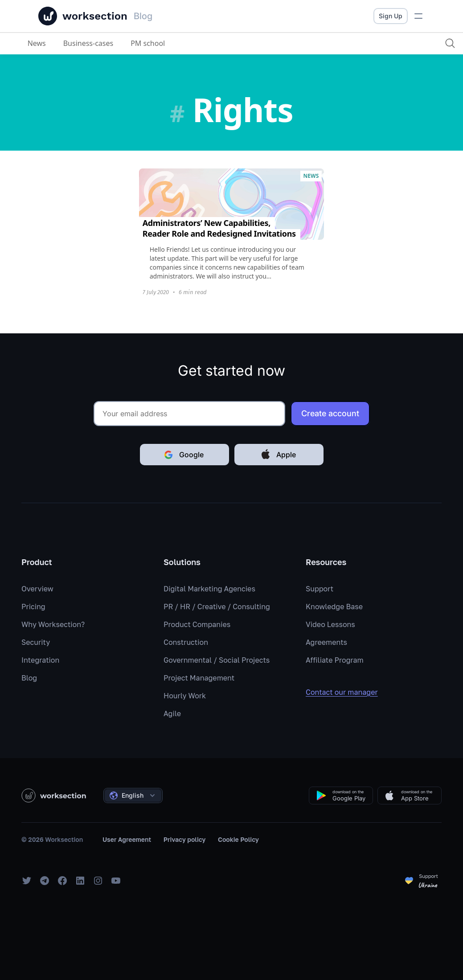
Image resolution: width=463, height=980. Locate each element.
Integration (40, 660)
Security (36, 642)
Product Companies (197, 624)
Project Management (199, 678)
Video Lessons (330, 624)
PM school (148, 43)
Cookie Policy (238, 839)
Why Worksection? (53, 624)
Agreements (326, 642)
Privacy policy (185, 839)
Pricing (33, 607)
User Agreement (127, 839)
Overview (37, 589)
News (37, 43)
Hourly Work (185, 696)
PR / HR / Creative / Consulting (217, 607)
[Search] (448, 43)
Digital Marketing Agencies (209, 589)
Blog (29, 678)
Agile (172, 713)
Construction (186, 642)
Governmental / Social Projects (217, 660)
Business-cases (89, 43)
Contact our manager (348, 692)
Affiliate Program (335, 660)
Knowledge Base (334, 607)
